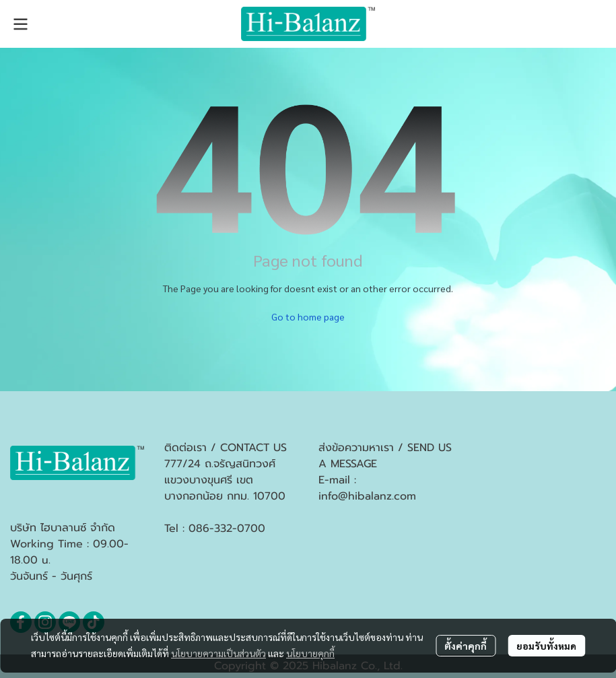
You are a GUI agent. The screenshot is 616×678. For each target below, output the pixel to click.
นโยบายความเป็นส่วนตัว (218, 653)
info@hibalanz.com (367, 496)
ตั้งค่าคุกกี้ (466, 646)
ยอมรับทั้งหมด (546, 646)
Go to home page (308, 316)
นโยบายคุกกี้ (310, 653)
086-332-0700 (227, 529)
